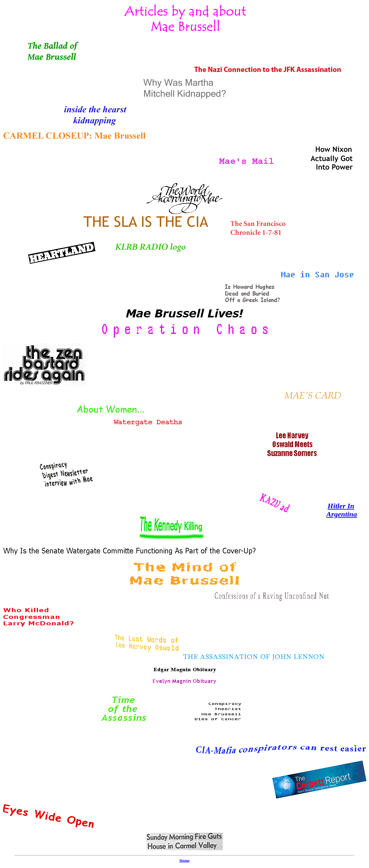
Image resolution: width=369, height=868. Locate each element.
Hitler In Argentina (342, 510)
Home (184, 861)
